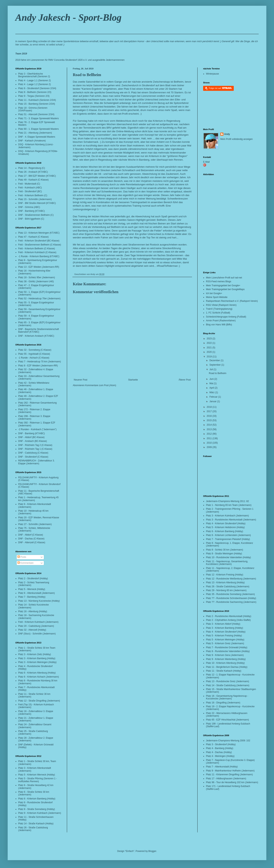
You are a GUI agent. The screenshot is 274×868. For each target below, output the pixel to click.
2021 (210, 348)
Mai (212, 383)
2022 (210, 343)
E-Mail (206, 162)
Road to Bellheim (87, 75)
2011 (210, 438)
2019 (210, 357)
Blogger (152, 851)
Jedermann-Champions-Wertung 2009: (226, 741)
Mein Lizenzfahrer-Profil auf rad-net (224, 278)
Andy (227, 134)
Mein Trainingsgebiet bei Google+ (223, 286)
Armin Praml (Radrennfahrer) (221, 321)
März (212, 392)
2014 (210, 425)
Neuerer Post (81, 380)
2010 (210, 443)
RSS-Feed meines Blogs (219, 281)
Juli (211, 369)
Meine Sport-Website (217, 297)
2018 (210, 407)
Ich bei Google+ (214, 293)
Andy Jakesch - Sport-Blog (68, 17)
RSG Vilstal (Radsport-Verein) (221, 305)
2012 (210, 434)
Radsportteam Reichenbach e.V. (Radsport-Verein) (232, 301)
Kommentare (25, 563)
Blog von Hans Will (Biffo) (219, 325)
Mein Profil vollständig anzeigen (237, 139)
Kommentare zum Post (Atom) (101, 385)
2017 (210, 411)
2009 (210, 447)
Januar (213, 401)
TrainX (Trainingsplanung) (219, 309)
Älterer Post (185, 380)
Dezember (215, 360)
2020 (210, 352)
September (215, 365)
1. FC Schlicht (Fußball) (218, 313)
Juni (212, 379)
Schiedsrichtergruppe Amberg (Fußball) (226, 317)
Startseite (133, 380)
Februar (214, 397)
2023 (210, 339)
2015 (210, 420)
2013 (210, 429)
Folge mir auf (220, 88)
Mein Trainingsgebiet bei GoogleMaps (225, 289)
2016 (210, 416)
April (212, 388)
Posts (22, 557)
